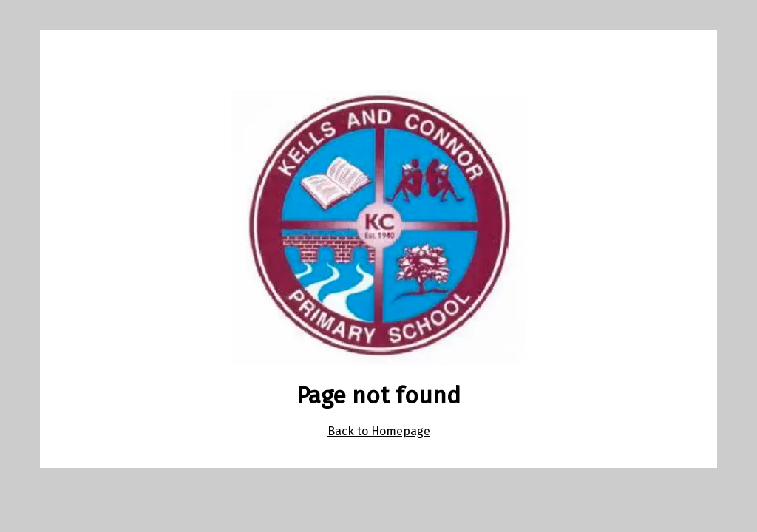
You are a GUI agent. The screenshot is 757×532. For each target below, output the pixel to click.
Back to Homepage (379, 431)
